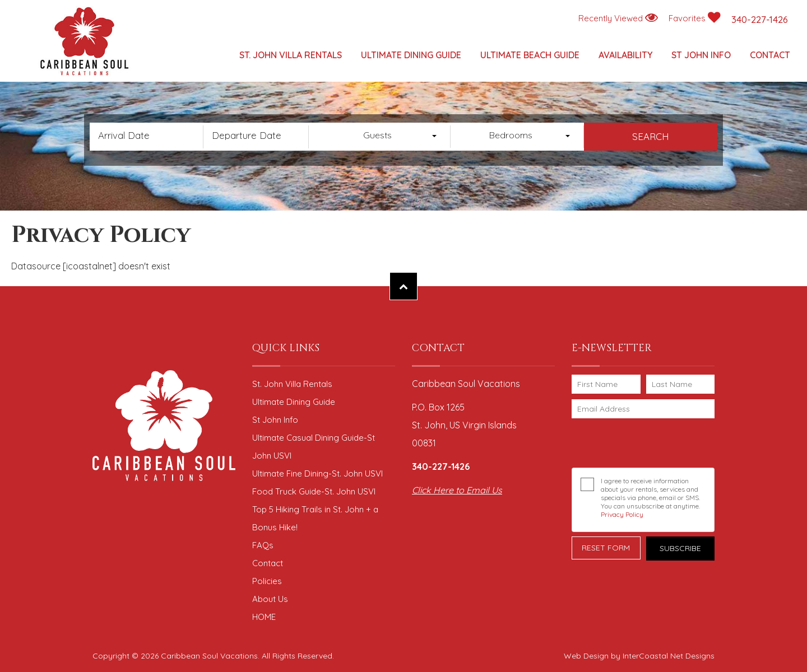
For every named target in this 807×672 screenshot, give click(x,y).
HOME (264, 617)
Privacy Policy (622, 514)
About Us (270, 599)
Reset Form (606, 548)
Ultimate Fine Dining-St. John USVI (317, 473)
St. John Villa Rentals (291, 55)
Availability (625, 55)
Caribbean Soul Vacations (84, 42)
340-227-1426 (760, 19)
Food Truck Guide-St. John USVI (314, 491)
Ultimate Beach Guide (530, 55)
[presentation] (646, 443)
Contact (770, 55)
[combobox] (384, 137)
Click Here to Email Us (457, 490)
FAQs (263, 545)
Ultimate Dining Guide (411, 55)
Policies (267, 581)
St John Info (701, 55)
